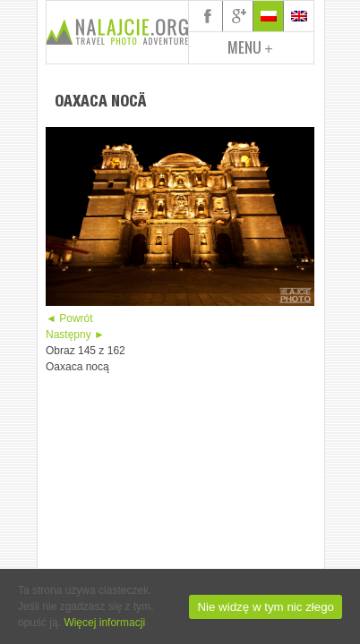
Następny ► (75, 335)
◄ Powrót (69, 318)
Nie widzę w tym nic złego (266, 607)
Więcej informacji (104, 623)
